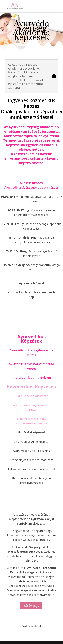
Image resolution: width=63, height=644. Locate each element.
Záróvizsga (31, 606)
